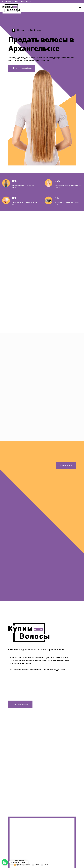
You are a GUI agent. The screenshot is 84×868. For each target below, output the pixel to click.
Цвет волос (19, 861)
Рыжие (36, 865)
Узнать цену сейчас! (23, 68)
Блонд (45, 865)
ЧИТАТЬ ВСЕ (66, 466)
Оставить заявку (22, 704)
